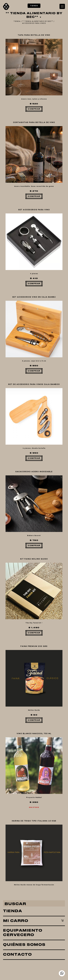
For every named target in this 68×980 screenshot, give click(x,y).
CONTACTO (17, 753)
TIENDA (13, 709)
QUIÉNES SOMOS (24, 743)
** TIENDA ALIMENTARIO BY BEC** (38, 21)
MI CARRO (16, 719)
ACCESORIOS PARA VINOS (34, 23)
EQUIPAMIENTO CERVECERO (23, 731)
